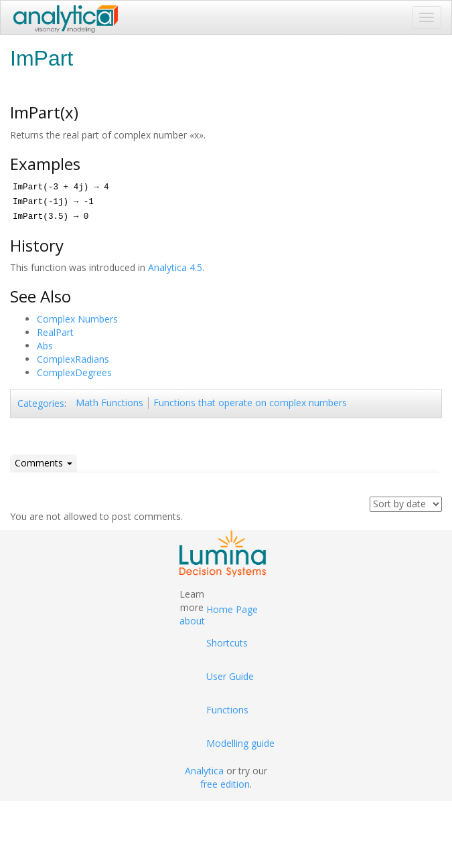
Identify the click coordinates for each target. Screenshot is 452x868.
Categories (41, 403)
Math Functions (109, 403)
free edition (225, 784)
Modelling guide (240, 743)
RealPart (55, 332)
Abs (45, 346)
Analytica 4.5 (175, 267)
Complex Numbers (77, 319)
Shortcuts (227, 643)
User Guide (230, 676)
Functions (227, 710)
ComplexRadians (73, 359)
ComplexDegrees (74, 372)
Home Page (232, 609)
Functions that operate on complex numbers (250, 403)
